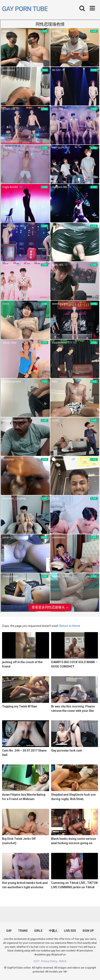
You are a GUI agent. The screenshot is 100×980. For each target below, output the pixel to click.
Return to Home (70, 626)
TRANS (23, 931)
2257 (36, 961)
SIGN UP (88, 931)
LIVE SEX (70, 931)
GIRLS (38, 931)
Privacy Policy (49, 961)
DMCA (63, 961)
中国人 (53, 931)
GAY (9, 931)
